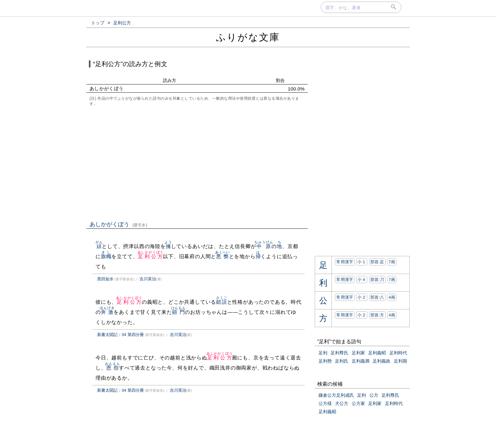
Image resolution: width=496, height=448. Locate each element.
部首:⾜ (377, 262)
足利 (323, 353)
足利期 (400, 361)
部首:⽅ (377, 315)
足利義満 (361, 361)
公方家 (358, 403)
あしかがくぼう (118, 224)
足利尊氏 (339, 353)
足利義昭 (377, 353)
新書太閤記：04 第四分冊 (121, 335)
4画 (392, 297)
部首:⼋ (377, 297)
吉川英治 (148, 279)
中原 (264, 246)
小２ (362, 297)
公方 (374, 395)
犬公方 (342, 403)
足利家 (358, 353)
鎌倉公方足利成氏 (336, 395)
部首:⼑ (377, 280)
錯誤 (222, 302)
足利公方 (151, 256)
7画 (392, 262)
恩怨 (112, 368)
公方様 (325, 403)
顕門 (179, 312)
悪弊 (223, 256)
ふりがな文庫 (248, 37)
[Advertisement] (197, 163)
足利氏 (342, 361)
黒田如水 (105, 279)
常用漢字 (345, 262)
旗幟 (106, 256)
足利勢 (325, 361)
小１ (362, 262)
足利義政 (381, 361)
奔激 (107, 312)
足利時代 (398, 353)
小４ (362, 280)
